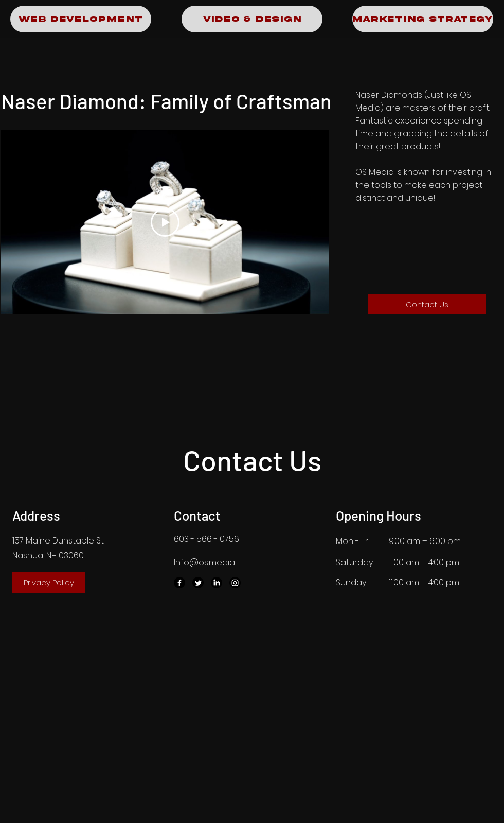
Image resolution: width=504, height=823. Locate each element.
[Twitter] (198, 583)
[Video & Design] (252, 19)
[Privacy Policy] (49, 583)
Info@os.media (204, 562)
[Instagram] (235, 583)
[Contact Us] (427, 304)
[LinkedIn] (217, 583)
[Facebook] (179, 583)
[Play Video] (165, 222)
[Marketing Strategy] (423, 19)
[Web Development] (81, 19)
